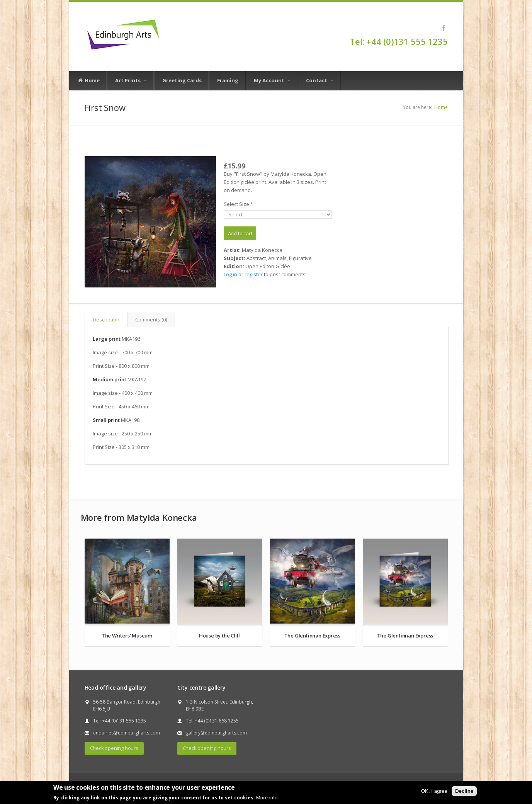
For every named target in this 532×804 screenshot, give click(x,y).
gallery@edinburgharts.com (216, 733)
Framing (228, 80)
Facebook (444, 28)
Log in (230, 274)
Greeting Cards (182, 80)
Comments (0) (151, 320)
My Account (272, 80)
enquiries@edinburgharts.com (127, 733)
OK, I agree (434, 791)
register (254, 274)
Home (88, 81)
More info (267, 798)
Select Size (238, 204)
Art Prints (131, 80)
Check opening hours (114, 748)
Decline (464, 791)
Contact (320, 80)
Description (106, 320)
